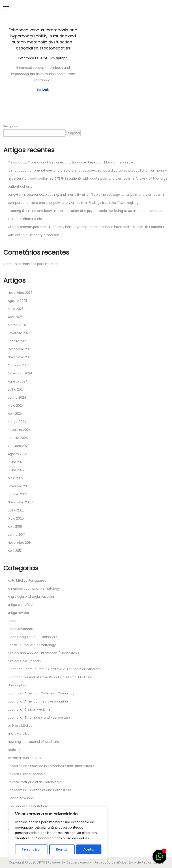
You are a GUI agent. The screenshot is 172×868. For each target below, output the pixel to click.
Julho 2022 (16, 470)
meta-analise (19, 734)
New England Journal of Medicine (33, 742)
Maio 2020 (16, 518)
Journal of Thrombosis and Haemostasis (39, 718)
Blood (12, 621)
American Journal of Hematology (34, 589)
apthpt (61, 58)
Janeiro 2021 (17, 494)
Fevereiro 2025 (19, 333)
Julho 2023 (16, 462)
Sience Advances (21, 798)
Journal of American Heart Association (38, 701)
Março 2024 (17, 422)
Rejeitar (62, 849)
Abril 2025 (15, 317)
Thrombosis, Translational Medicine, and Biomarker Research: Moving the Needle (71, 162)
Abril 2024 (15, 414)
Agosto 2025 (17, 301)
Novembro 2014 (20, 543)
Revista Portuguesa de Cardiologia (35, 782)
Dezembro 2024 (20, 349)
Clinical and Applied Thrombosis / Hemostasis (43, 653)
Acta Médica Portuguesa (27, 580)
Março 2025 (17, 325)
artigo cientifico (20, 605)
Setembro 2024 (20, 373)
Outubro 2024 (19, 365)
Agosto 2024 (18, 381)
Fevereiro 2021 (19, 486)
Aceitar (89, 849)
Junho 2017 (16, 535)
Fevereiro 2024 (19, 430)
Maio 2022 (16, 478)
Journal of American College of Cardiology (41, 693)
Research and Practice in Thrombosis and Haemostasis (51, 766)
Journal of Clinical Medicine (29, 709)
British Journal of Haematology (32, 645)
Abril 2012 (15, 551)
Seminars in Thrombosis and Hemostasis (40, 790)
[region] (58, 833)
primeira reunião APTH (25, 758)
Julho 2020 (16, 510)
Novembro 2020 (20, 502)
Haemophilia (18, 685)
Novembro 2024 (20, 357)
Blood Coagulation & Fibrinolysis (32, 637)
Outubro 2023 (19, 446)
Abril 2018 (15, 526)
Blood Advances (20, 629)
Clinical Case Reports (24, 661)
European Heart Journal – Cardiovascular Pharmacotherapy (55, 669)
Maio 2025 (16, 309)
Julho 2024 (16, 389)
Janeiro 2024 (18, 438)
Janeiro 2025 (18, 341)
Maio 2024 (16, 406)
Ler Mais (43, 90)
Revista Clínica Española (27, 774)
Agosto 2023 (17, 454)
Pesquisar (11, 126)
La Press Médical (20, 726)
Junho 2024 (17, 397)
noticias (14, 750)
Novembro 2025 (20, 293)
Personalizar (31, 849)
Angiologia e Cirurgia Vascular (31, 597)
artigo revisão (18, 613)
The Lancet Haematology (28, 806)
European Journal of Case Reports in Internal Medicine (50, 677)
